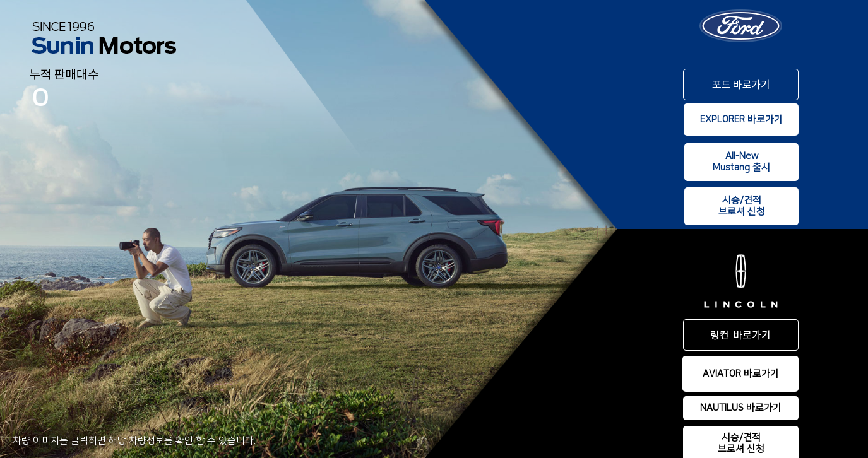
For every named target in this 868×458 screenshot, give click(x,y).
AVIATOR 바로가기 (741, 374)
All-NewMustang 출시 (741, 162)
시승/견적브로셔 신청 (742, 206)
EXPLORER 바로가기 (741, 120)
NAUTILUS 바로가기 (741, 408)
